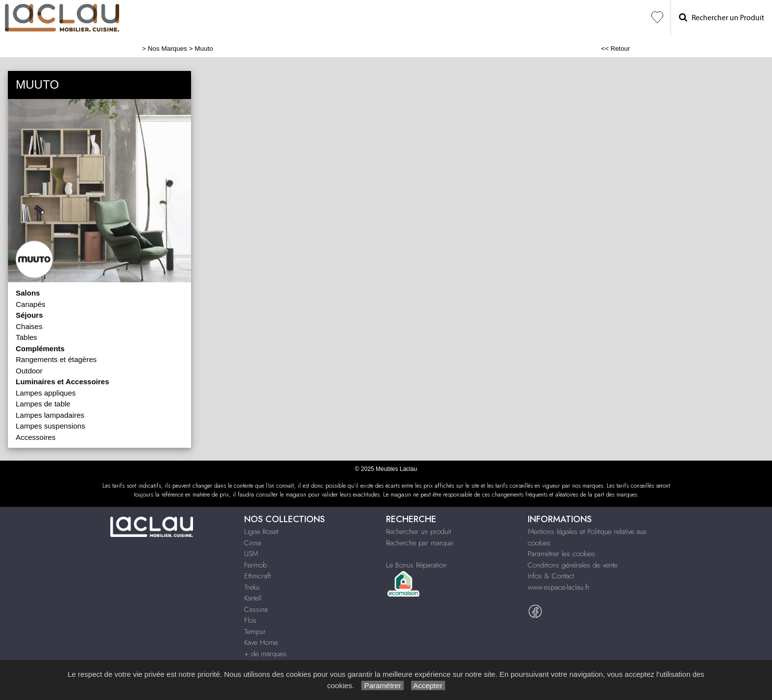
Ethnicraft (257, 576)
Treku (252, 587)
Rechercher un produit (418, 532)
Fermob (256, 565)
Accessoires (36, 437)
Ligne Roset (261, 532)
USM (251, 554)
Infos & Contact (551, 576)
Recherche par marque (419, 543)
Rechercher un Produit (722, 17)
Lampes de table (43, 404)
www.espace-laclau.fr (559, 587)
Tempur (255, 632)
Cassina (256, 609)
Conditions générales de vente (573, 565)
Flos (250, 620)
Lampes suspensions (50, 426)
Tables (26, 337)
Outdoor (29, 371)
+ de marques (265, 654)
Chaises (29, 326)
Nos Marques (167, 49)
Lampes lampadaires (50, 415)
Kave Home (261, 642)
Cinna (253, 543)
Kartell (253, 598)
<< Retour (616, 49)
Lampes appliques (46, 393)
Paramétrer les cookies (562, 554)
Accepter (428, 685)
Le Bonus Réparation (416, 565)
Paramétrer (382, 685)
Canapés (31, 304)
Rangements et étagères (56, 359)
